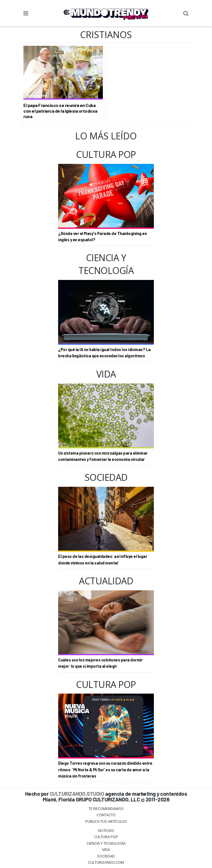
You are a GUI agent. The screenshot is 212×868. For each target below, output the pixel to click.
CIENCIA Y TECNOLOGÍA (106, 843)
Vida (106, 850)
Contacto (106, 815)
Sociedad (106, 856)
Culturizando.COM (106, 862)
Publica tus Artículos (106, 821)
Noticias (106, 830)
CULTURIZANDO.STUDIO (77, 794)
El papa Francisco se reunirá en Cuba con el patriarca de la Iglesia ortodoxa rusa (60, 111)
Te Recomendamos (106, 809)
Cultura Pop (106, 837)
